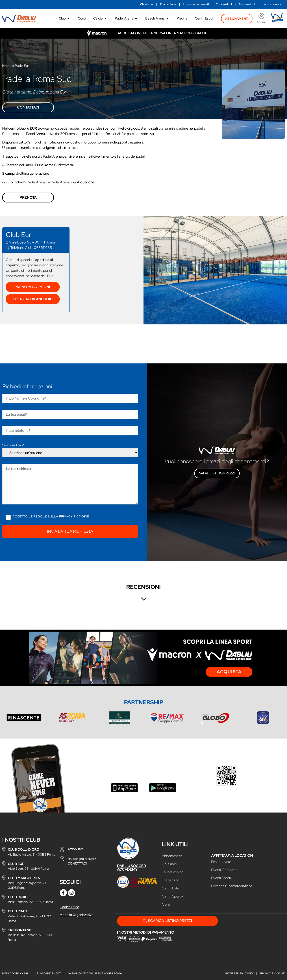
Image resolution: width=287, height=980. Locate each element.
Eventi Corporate (224, 870)
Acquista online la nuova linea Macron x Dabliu (163, 33)
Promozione (168, 4)
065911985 (31, 248)
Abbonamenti (172, 856)
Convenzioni (224, 4)
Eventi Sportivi (222, 878)
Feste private (221, 862)
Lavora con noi (272, 4)
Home (7, 66)
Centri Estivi (171, 888)
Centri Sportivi (173, 896)
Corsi (166, 904)
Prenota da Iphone (33, 287)
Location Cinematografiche (232, 886)
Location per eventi (196, 4)
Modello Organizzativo (77, 915)
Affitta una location (232, 855)
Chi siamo (147, 4)
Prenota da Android (33, 299)
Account (261, 22)
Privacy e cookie (74, 516)
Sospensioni (247, 4)
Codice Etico (69, 907)
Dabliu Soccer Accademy (132, 868)
